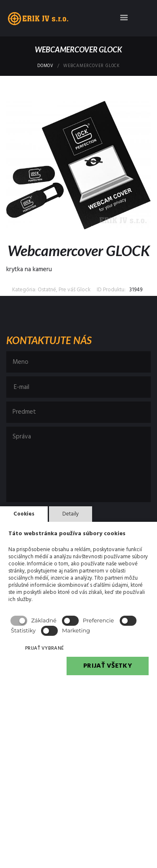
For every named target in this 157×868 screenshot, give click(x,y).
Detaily (71, 514)
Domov (45, 66)
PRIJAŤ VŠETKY (108, 666)
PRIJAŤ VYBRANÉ (44, 648)
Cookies (24, 514)
